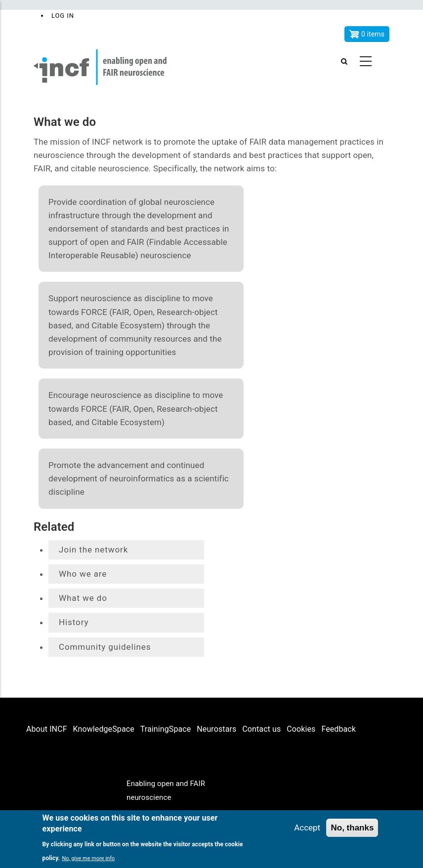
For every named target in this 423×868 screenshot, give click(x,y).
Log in (63, 16)
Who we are (83, 574)
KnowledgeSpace (104, 729)
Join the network (93, 550)
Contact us (261, 729)
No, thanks (352, 828)
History (74, 623)
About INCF (47, 729)
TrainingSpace (166, 729)
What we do (83, 598)
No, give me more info (88, 858)
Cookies (301, 729)
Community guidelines (105, 647)
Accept (307, 828)
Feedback (338, 729)
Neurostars (216, 729)
